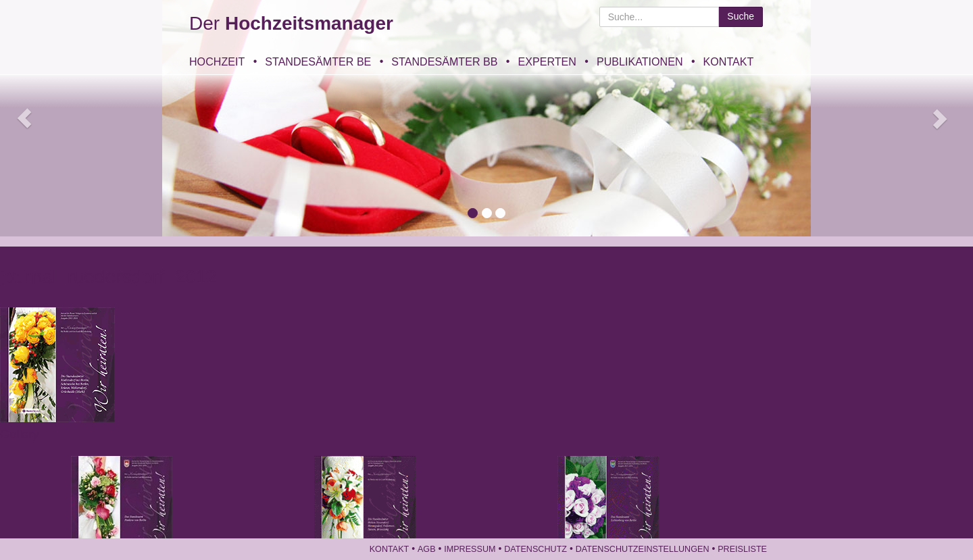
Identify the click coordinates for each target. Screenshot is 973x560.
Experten (547, 61)
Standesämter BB (444, 61)
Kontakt (729, 61)
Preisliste (742, 549)
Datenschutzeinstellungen (643, 549)
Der (291, 23)
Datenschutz (535, 549)
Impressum (470, 549)
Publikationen (640, 61)
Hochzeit (217, 61)
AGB (427, 549)
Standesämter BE (318, 61)
